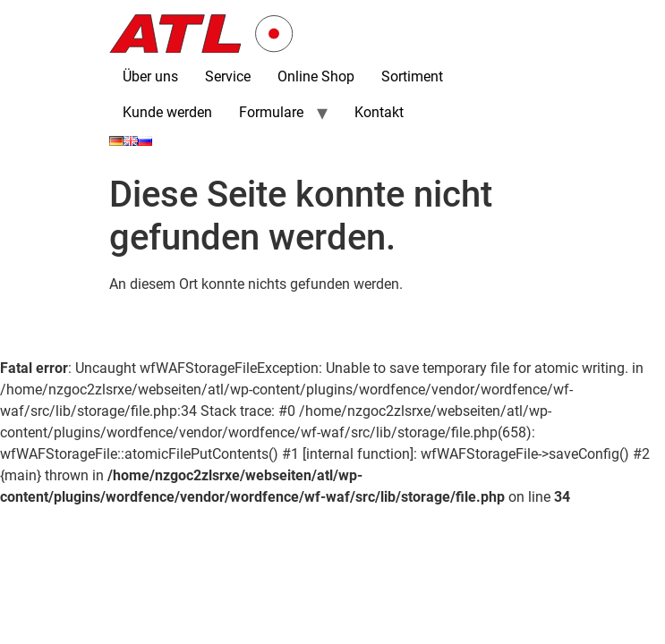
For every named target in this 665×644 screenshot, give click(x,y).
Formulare (271, 112)
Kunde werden (167, 112)
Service (228, 76)
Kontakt (379, 112)
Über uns (150, 76)
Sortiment (412, 76)
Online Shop (316, 76)
